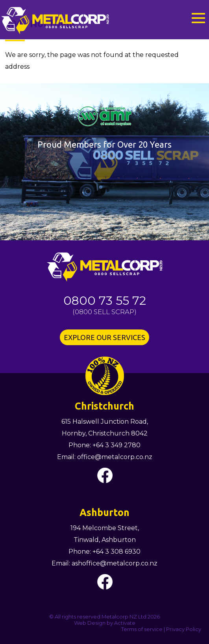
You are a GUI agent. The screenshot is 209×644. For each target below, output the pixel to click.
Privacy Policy (184, 629)
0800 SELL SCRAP (104, 312)
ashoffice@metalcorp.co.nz (115, 563)
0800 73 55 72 (105, 301)
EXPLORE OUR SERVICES (104, 337)
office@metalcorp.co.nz (115, 457)
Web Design (90, 623)
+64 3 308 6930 (117, 552)
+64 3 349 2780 (117, 445)
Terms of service (142, 629)
